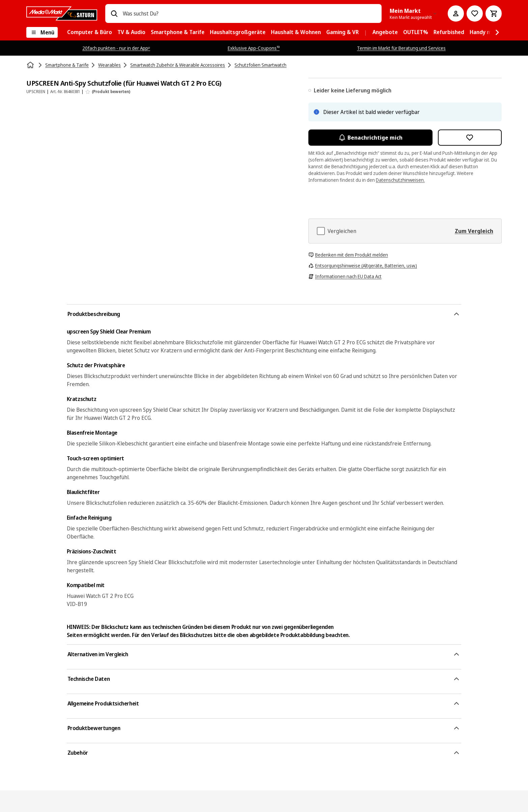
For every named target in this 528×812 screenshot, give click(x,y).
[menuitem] (90, 32)
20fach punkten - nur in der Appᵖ (116, 48)
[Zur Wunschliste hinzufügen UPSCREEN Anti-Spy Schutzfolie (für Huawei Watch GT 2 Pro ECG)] (470, 138)
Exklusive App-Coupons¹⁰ (254, 48)
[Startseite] (31, 65)
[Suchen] (114, 13)
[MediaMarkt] (62, 13)
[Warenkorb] (494, 13)
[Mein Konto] (456, 13)
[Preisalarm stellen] (475, 13)
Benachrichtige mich (370, 138)
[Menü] (42, 32)
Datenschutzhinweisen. (400, 180)
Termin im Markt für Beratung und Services (401, 48)
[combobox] (249, 13)
